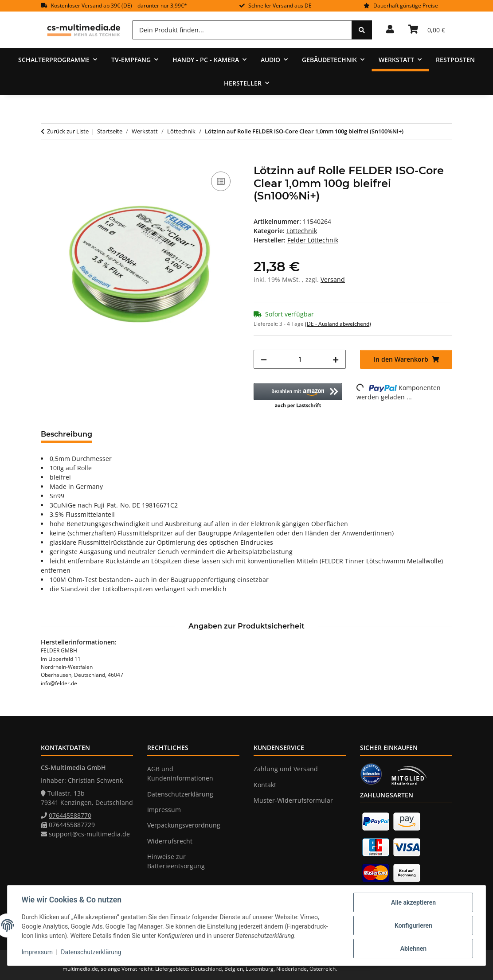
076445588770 (70, 815)
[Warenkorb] (427, 30)
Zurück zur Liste (68, 131)
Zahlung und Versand (286, 769)
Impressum (37, 953)
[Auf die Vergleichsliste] (221, 181)
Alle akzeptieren (413, 902)
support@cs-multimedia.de (89, 834)
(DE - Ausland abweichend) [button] (338, 324)
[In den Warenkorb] (48, 160)
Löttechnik (302, 231)
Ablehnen (413, 949)
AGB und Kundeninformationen (180, 773)
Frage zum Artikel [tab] (204, 434)
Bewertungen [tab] (132, 434)
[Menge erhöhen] (336, 359)
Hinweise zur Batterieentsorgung (176, 861)
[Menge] (300, 359)
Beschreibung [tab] (67, 434)
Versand (333, 279)
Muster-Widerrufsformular (293, 800)
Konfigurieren (413, 925)
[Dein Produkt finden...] (242, 30)
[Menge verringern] (264, 359)
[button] (390, 30)
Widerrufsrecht (170, 841)
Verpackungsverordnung (184, 825)
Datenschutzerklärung (91, 953)
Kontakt (265, 785)
